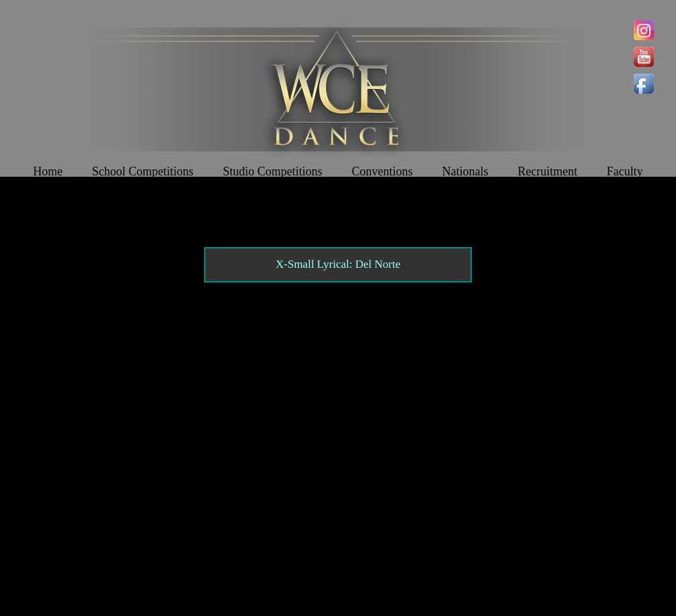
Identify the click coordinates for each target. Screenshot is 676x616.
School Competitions (143, 171)
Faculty (625, 171)
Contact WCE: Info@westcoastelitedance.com (224, 557)
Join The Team (338, 205)
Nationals (466, 171)
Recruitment (548, 171)
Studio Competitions (273, 171)
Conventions (383, 171)
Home (48, 171)
